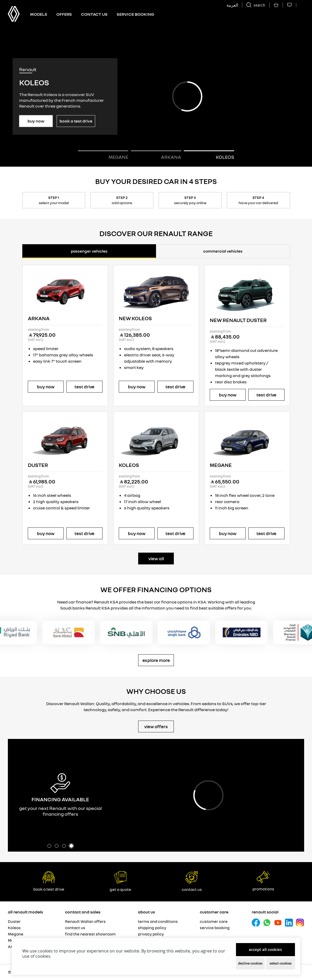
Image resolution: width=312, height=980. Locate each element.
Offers (64, 14)
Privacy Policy (151, 934)
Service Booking (135, 14)
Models (39, 14)
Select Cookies (281, 963)
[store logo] (14, 14)
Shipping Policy (152, 928)
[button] (209, 155)
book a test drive (49, 881)
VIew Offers (156, 726)
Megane (221, 465)
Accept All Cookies (265, 949)
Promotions (263, 881)
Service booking (215, 928)
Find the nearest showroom (90, 934)
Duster (38, 465)
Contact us (94, 14)
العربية (232, 5)
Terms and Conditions (158, 921)
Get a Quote (120, 881)
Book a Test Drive (76, 121)
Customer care (214, 921)
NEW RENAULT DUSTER (238, 320)
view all (156, 559)
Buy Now (36, 121)
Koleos (129, 465)
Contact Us (192, 881)
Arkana (39, 318)
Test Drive (84, 387)
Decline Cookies (250, 963)
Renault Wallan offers (85, 921)
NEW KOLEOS (135, 318)
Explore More (156, 660)
